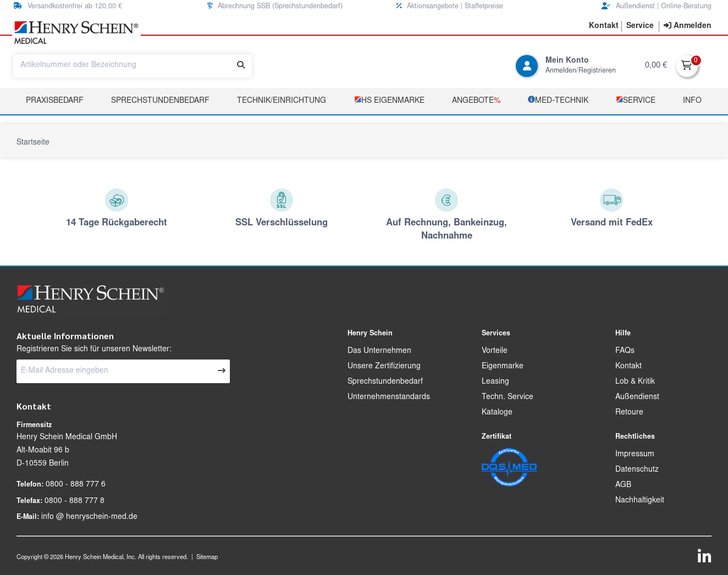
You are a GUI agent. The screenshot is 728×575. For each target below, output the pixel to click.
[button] (604, 26)
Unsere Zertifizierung (384, 367)
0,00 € (656, 66)
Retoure (629, 413)
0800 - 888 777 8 (75, 501)
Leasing (495, 382)
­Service (636, 100)
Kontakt (628, 367)
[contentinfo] (688, 26)
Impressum (635, 455)
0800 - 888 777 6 (76, 485)
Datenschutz (637, 470)
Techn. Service (508, 397)
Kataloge (497, 413)
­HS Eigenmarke (389, 100)
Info (692, 101)
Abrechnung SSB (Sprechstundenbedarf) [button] (275, 6)
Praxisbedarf (55, 101)
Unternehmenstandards (389, 397)
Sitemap (207, 558)
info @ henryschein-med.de (89, 517)
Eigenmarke (503, 367)
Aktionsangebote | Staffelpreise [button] (450, 6)
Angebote (476, 101)
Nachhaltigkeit (640, 501)
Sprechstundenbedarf (160, 101)
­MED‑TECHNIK (558, 100)
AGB (623, 485)
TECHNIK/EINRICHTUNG (282, 101)
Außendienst (637, 397)
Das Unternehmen (379, 351)
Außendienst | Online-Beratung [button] (657, 6)
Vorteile (495, 351)
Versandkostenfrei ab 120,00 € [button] (68, 6)
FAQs (625, 351)
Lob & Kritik (635, 382)
